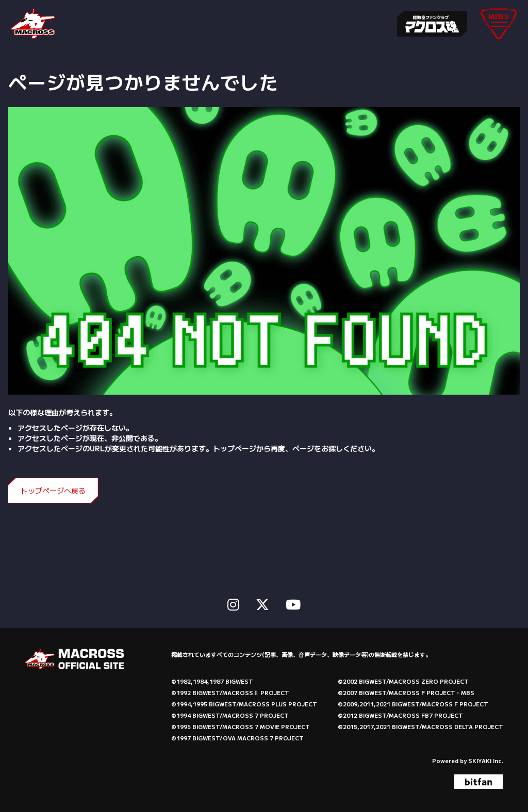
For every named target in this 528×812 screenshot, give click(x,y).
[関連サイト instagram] (233, 603)
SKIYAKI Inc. (486, 759)
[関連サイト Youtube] (293, 603)
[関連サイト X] (262, 603)
